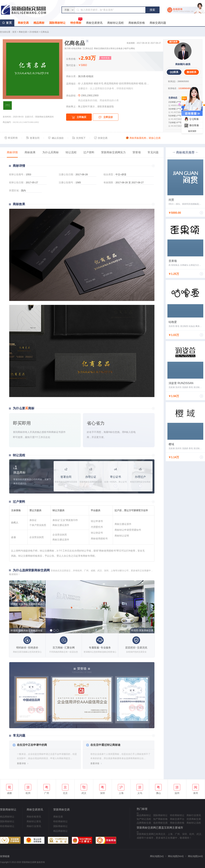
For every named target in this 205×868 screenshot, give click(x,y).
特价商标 (76, 22)
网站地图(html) (176, 856)
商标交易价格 (177, 823)
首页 (9, 23)
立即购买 (79, 117)
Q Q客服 (191, 119)
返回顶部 (192, 131)
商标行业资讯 (34, 826)
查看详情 (21, 763)
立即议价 (106, 117)
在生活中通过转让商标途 (105, 745)
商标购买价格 (137, 23)
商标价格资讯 (34, 817)
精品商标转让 (7, 817)
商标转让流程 (115, 23)
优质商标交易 (194, 819)
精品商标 (39, 23)
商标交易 (23, 23)
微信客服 (191, 126)
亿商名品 (45, 32)
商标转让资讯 (34, 821)
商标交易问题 (158, 23)
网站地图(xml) (195, 856)
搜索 (152, 10)
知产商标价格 (160, 819)
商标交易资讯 (94, 23)
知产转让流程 (144, 819)
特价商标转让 (7, 826)
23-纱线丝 (34, 32)
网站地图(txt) (157, 856)
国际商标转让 (57, 23)
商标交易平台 (177, 819)
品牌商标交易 (144, 823)
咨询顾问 (128, 88)
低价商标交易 (160, 823)
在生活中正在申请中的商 (32, 745)
